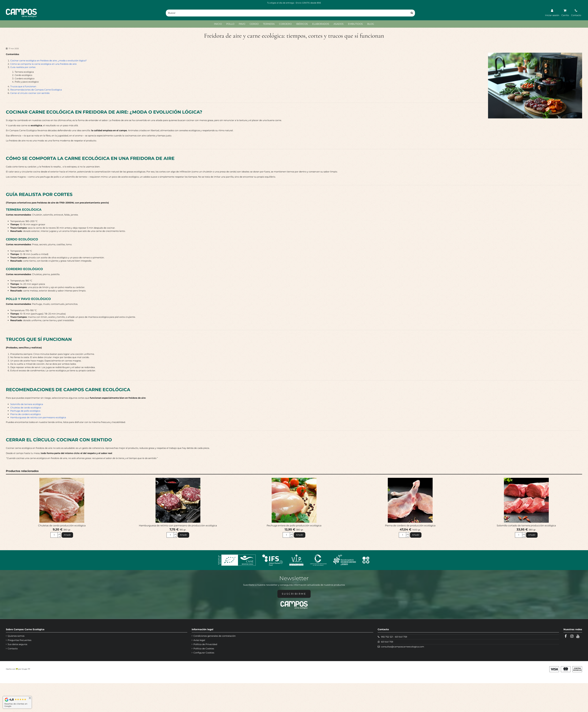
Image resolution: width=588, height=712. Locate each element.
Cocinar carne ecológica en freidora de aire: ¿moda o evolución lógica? (49, 61)
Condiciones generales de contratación (215, 636)
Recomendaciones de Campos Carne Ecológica (36, 90)
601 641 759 (401, 637)
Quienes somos (16, 636)
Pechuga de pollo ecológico (25, 411)
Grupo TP (26, 669)
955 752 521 (387, 637)
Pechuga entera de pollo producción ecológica (294, 526)
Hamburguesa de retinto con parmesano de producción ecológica (178, 526)
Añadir (67, 535)
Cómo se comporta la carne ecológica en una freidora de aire (43, 64)
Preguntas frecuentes (19, 640)
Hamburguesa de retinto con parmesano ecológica (38, 417)
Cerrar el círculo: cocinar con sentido (30, 93)
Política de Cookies (204, 649)
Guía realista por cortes (23, 67)
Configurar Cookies (204, 653)
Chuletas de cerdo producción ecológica (62, 526)
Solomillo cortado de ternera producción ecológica (526, 526)
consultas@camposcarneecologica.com (403, 647)
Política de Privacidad (205, 644)
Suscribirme (294, 594)
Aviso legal (199, 640)
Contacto (13, 649)
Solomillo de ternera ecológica (27, 404)
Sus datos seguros (17, 644)
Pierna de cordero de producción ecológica (410, 526)
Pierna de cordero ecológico (26, 414)
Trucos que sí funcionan (23, 86)
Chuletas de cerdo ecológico (26, 408)
